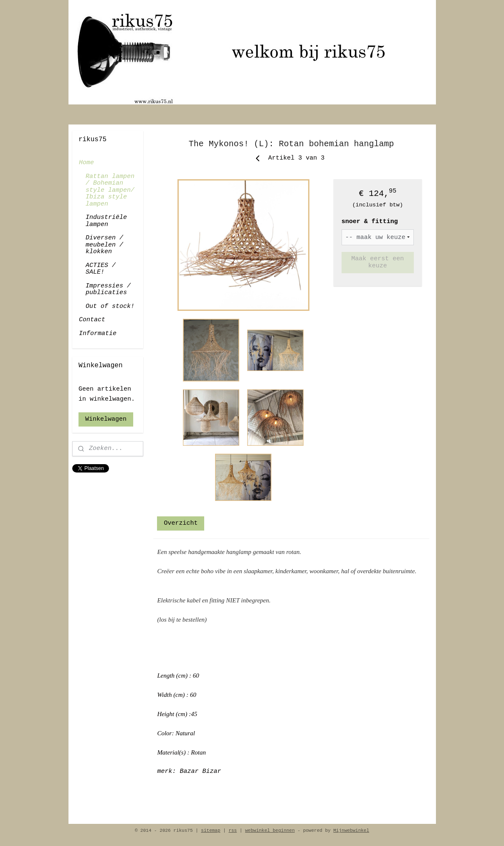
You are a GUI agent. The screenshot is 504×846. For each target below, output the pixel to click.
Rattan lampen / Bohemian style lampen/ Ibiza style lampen (110, 190)
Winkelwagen (106, 419)
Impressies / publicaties (108, 290)
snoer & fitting (370, 222)
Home (86, 163)
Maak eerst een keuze (377, 262)
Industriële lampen (106, 221)
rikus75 (86, 485)
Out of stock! (110, 306)
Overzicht (181, 523)
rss (233, 831)
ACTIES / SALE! (101, 269)
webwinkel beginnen (270, 831)
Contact (92, 320)
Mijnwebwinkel (351, 831)
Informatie (98, 334)
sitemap (210, 831)
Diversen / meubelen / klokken (104, 245)
